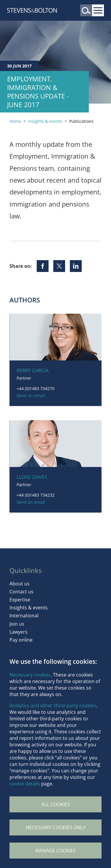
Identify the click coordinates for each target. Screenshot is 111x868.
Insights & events (45, 121)
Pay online (21, 640)
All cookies (56, 804)
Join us (17, 624)
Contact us (21, 592)
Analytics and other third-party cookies (53, 706)
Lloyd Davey (32, 477)
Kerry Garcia (33, 371)
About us (20, 584)
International (24, 616)
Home (15, 121)
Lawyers (18, 632)
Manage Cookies (55, 851)
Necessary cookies (30, 675)
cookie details (25, 784)
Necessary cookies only (56, 827)
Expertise (20, 600)
